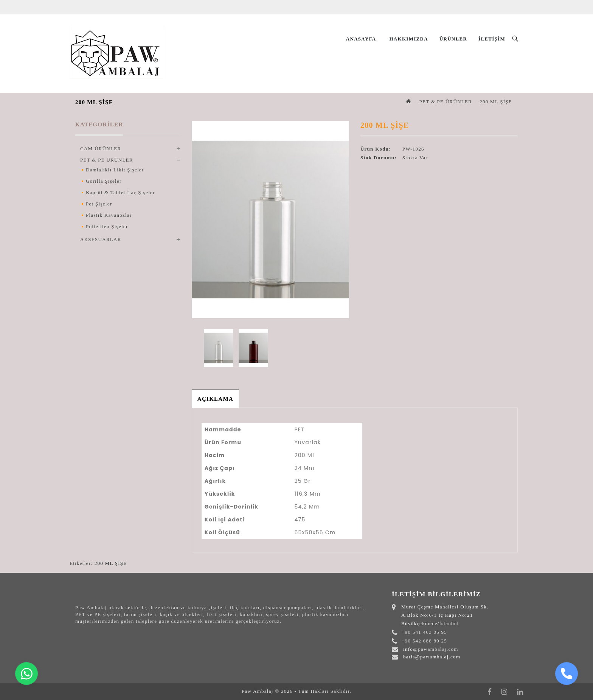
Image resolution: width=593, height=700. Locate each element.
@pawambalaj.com (436, 649)
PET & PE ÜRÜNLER (446, 102)
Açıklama (215, 399)
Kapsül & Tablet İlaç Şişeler (120, 192)
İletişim (492, 39)
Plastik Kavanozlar (109, 215)
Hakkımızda (408, 39)
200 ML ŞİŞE (496, 102)
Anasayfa (361, 39)
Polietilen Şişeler (107, 226)
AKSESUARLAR (101, 239)
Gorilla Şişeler (104, 181)
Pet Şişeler (99, 204)
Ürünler (453, 39)
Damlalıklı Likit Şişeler (115, 170)
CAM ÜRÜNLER (101, 149)
